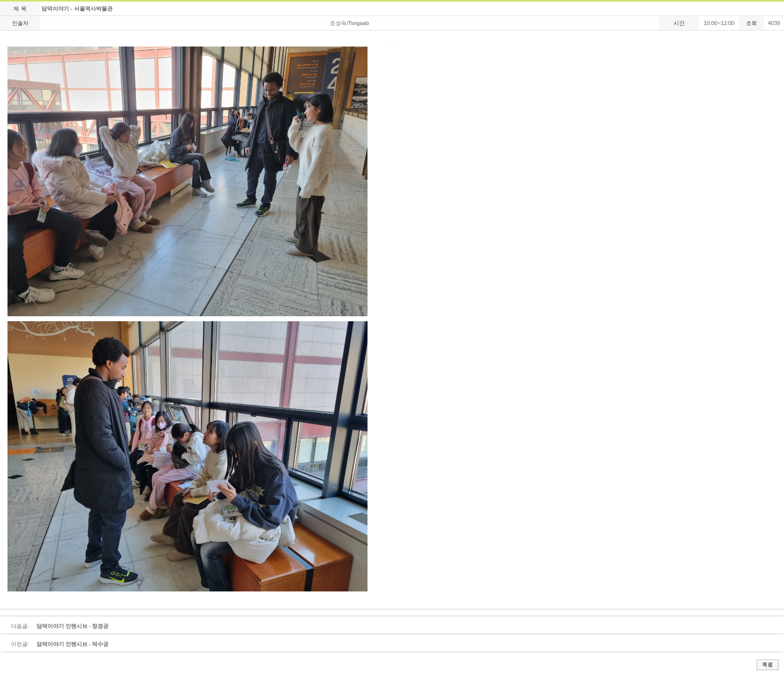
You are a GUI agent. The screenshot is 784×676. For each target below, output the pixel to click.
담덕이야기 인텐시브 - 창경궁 (72, 626)
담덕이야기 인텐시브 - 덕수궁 (72, 644)
